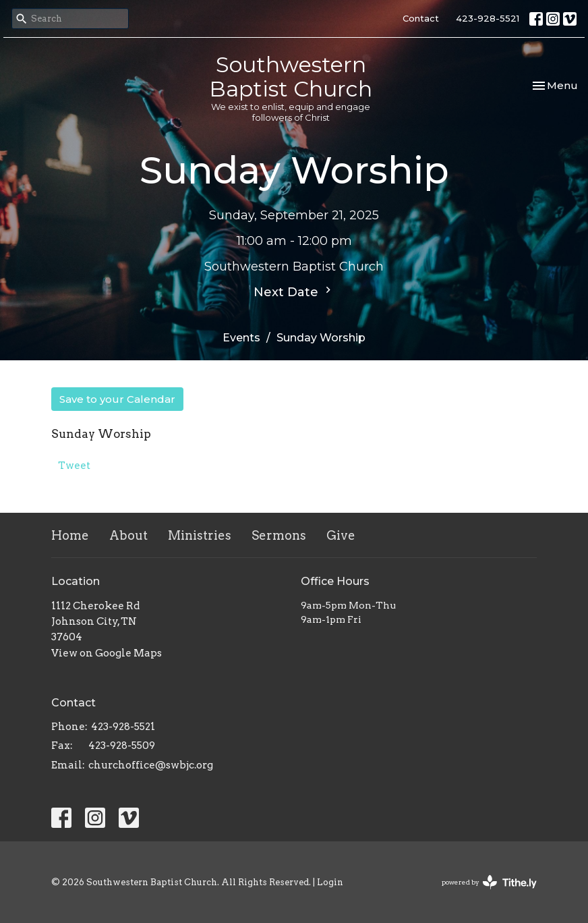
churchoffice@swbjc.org (151, 765)
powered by (489, 882)
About (128, 535)
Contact (421, 18)
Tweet (74, 466)
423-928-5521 (488, 18)
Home (70, 535)
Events (241, 338)
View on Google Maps (107, 653)
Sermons (279, 535)
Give (341, 535)
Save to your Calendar (117, 399)
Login (330, 882)
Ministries (200, 535)
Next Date (294, 291)
